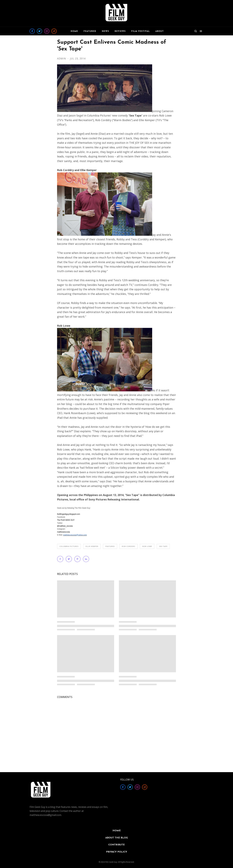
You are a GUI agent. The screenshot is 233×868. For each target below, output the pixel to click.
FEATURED (110, 546)
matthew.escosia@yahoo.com (75, 535)
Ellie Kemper (92, 546)
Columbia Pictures (69, 546)
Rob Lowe (147, 546)
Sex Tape (163, 546)
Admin (62, 59)
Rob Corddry (129, 546)
